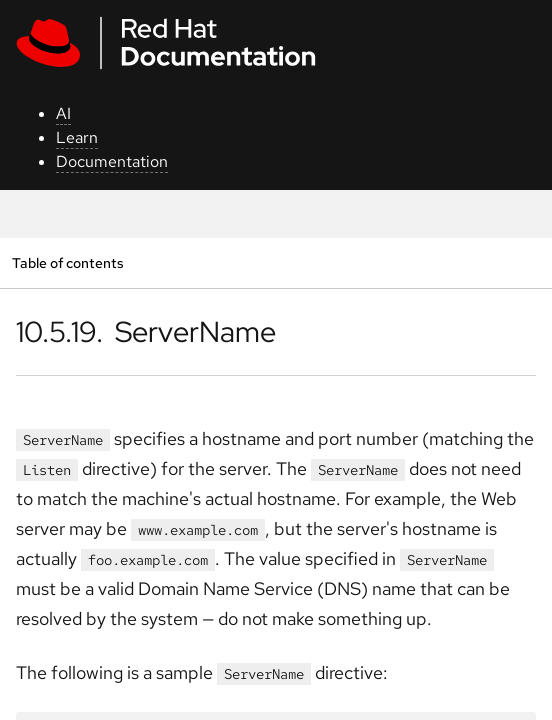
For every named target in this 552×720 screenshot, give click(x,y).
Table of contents (67, 262)
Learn (77, 137)
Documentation (112, 161)
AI (63, 113)
